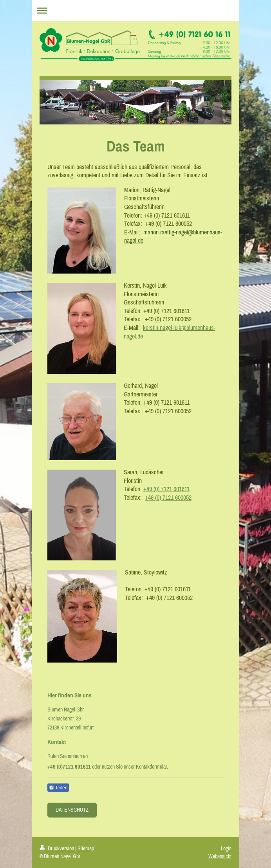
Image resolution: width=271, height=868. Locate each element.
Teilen (58, 788)
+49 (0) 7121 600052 (168, 497)
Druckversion (57, 848)
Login (226, 848)
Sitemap (86, 848)
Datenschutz (72, 810)
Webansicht (220, 856)
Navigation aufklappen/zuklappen (135, 10)
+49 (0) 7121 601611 (166, 489)
